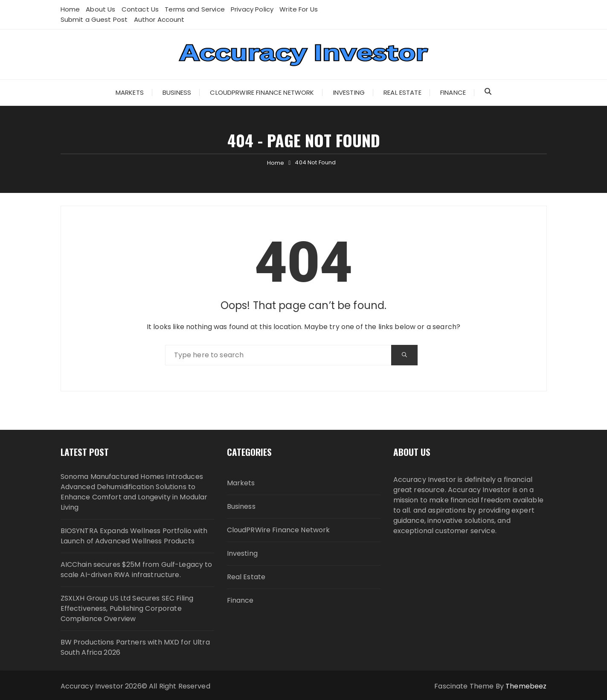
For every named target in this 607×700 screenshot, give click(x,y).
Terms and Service (195, 9)
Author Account (159, 19)
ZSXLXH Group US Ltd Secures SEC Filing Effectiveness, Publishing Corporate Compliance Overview (127, 608)
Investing (349, 92)
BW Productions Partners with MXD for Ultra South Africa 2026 (135, 647)
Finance (453, 92)
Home (70, 9)
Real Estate (402, 92)
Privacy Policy (252, 9)
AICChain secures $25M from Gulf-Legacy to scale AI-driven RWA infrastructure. (137, 570)
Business (177, 92)
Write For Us (299, 9)
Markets (130, 92)
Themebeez (526, 686)
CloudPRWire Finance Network (262, 92)
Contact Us (140, 9)
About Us (100, 9)
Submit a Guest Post (94, 19)
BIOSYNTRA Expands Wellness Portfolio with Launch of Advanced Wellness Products (134, 536)
